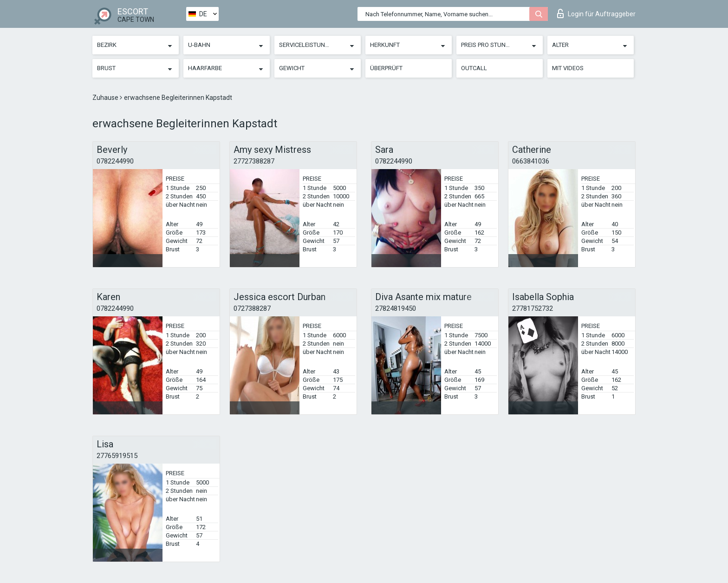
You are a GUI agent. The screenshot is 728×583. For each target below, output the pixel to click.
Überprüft (386, 68)
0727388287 (252, 308)
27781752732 (533, 308)
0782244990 (115, 161)
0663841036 (531, 161)
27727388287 (254, 161)
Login (596, 13)
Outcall (474, 68)
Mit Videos (568, 68)
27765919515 (117, 456)
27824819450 (396, 308)
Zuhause (106, 98)
